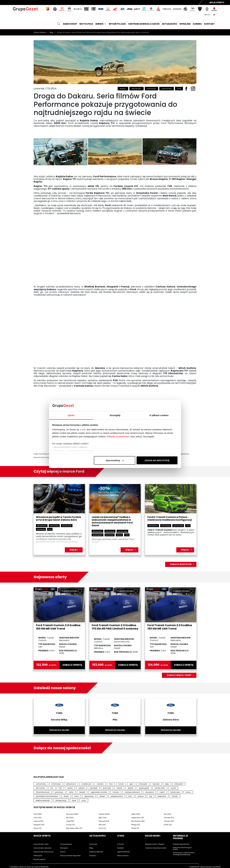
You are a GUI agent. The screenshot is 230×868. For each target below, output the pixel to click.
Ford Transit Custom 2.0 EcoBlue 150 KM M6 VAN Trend (58, 627)
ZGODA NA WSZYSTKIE (157, 460)
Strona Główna (40, 32)
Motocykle (86, 24)
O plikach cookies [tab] (159, 415)
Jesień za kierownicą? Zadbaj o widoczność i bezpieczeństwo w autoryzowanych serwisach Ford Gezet (112, 521)
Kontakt (209, 24)
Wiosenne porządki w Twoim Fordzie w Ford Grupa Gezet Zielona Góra (58, 519)
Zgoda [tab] (71, 415)
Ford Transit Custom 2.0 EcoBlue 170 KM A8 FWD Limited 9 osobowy (115, 627)
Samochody (70, 24)
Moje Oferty (217, 2)
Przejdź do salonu (59, 730)
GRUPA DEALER (206, 867)
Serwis (101, 24)
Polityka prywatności (118, 436)
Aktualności (170, 24)
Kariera (197, 24)
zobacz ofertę (72, 665)
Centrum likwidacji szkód (144, 24)
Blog (52, 32)
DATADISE (217, 867)
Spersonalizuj (115, 460)
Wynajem (185, 24)
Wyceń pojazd (117, 24)
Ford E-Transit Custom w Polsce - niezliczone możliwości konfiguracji (170, 519)
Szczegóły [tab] (115, 415)
